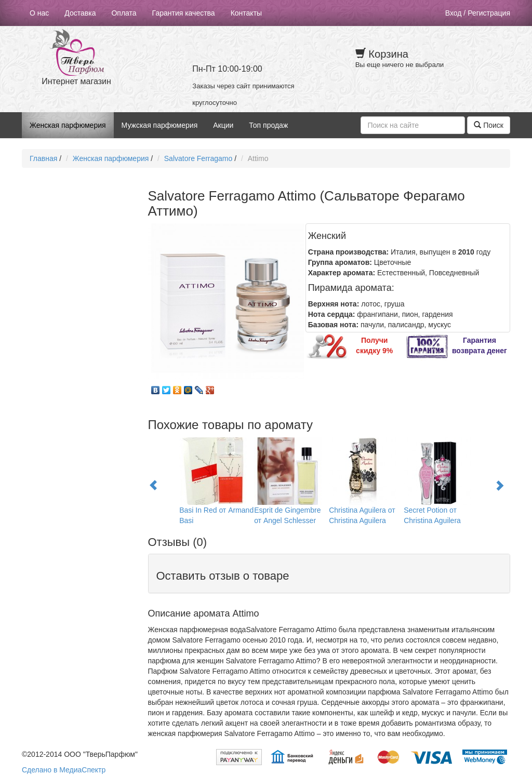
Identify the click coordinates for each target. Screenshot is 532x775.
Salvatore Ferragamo (198, 158)
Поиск (489, 125)
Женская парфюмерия (68, 125)
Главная (43, 158)
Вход (454, 13)
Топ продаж (268, 125)
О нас (39, 13)
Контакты (246, 13)
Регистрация (489, 13)
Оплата (124, 13)
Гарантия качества (184, 13)
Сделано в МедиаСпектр (64, 770)
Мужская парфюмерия (160, 125)
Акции (223, 125)
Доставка (80, 13)
